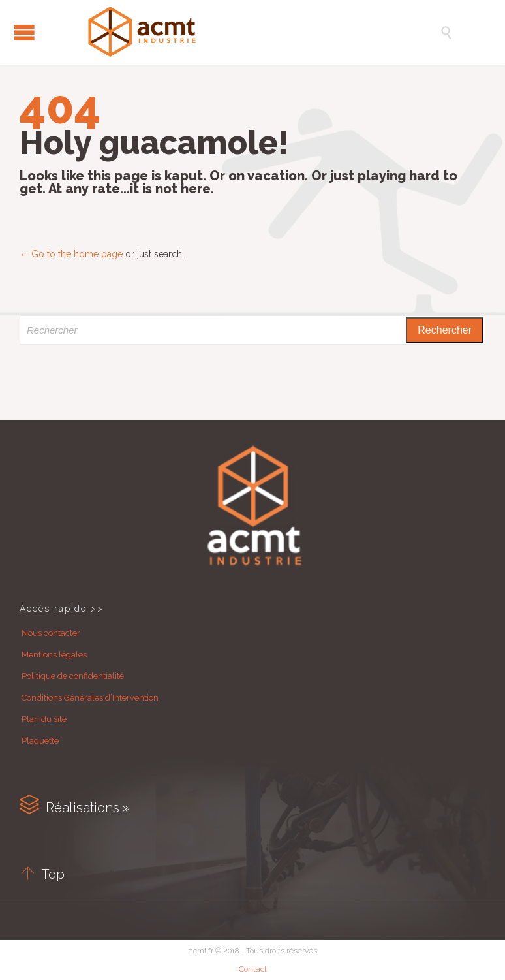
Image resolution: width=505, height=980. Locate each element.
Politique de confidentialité (73, 676)
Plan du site (44, 719)
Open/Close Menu (24, 32)
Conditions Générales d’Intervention (90, 698)
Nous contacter (51, 633)
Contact (253, 969)
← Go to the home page (71, 254)
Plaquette (40, 741)
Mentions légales (54, 655)
